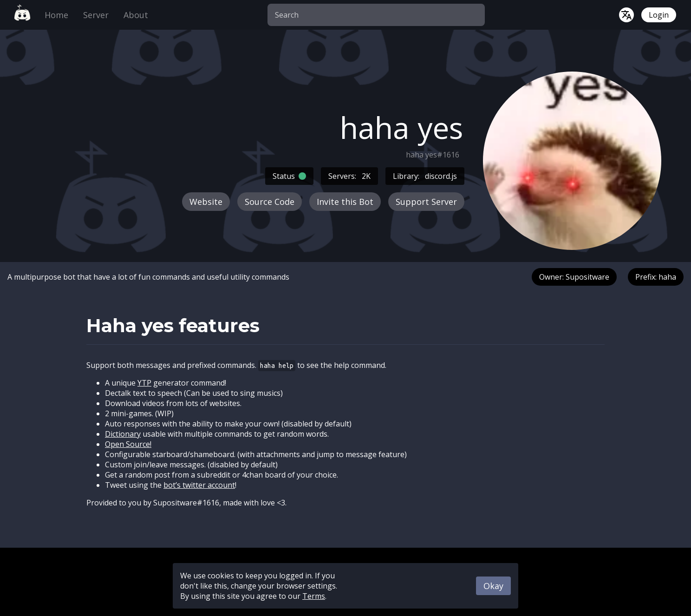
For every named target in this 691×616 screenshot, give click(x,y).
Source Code (270, 202)
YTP (144, 383)
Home (56, 15)
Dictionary (123, 434)
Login (659, 15)
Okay (493, 586)
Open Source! (128, 444)
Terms (314, 596)
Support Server (426, 202)
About (136, 15)
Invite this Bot (345, 202)
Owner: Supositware (574, 277)
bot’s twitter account (199, 485)
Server (96, 15)
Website (206, 202)
